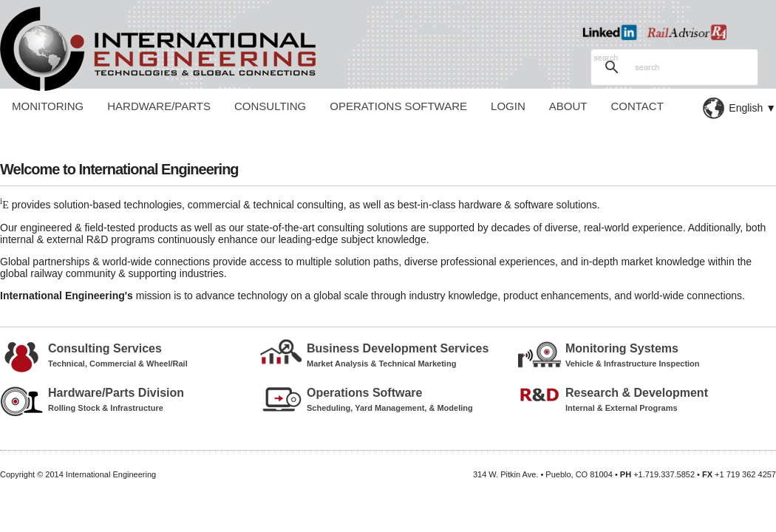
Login (508, 106)
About (568, 106)
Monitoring (48, 106)
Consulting (270, 106)
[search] (672, 67)
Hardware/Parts (159, 106)
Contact (637, 106)
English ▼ (752, 108)
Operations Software (398, 106)
